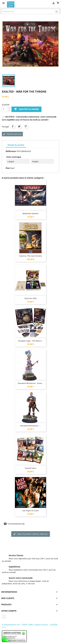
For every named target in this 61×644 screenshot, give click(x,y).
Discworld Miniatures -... (30, 426)
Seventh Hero (30, 468)
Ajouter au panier (26, 109)
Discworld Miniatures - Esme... (30, 383)
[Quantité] (5, 109)
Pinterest (26, 126)
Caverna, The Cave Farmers (31, 256)
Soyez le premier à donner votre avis (30, 534)
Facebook (4, 617)
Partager (13, 126)
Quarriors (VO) (30, 298)
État (8, 168)
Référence (11, 151)
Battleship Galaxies (30, 213)
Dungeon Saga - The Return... (31, 341)
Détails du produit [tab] (16, 145)
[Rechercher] (30, 11)
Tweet (19, 126)
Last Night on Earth (31, 511)
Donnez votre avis (12, 134)
